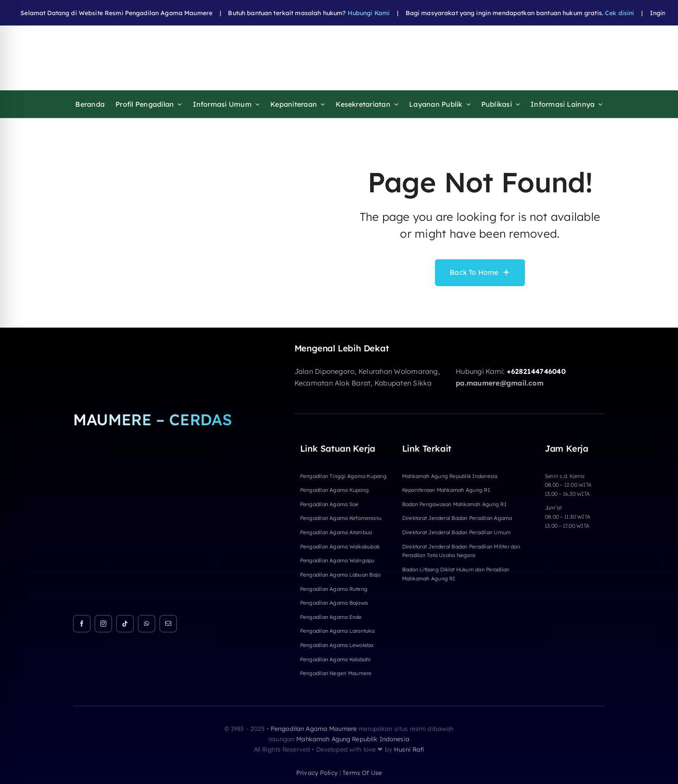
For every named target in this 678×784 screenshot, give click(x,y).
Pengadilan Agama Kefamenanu (341, 518)
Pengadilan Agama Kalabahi (336, 659)
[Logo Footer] (157, 347)
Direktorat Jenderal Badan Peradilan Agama (457, 518)
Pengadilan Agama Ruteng (334, 589)
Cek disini (600, 13)
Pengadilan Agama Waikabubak (340, 547)
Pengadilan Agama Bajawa (334, 603)
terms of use (362, 773)
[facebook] (82, 624)
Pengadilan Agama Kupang (335, 490)
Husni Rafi (409, 749)
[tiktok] (125, 624)
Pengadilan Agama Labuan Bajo (341, 575)
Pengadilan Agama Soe (329, 504)
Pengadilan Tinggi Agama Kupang (343, 476)
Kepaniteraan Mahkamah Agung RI (446, 490)
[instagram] (103, 624)
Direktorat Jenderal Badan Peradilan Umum (457, 532)
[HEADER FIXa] (269, 40)
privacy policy (317, 773)
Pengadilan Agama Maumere (314, 729)
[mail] (168, 624)
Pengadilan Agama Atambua (336, 532)
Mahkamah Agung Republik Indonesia (450, 476)
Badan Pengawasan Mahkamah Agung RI (454, 504)
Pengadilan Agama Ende (331, 617)
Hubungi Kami (349, 13)
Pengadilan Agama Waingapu (337, 560)
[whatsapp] (147, 624)
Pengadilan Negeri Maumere (336, 673)
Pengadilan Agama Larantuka (337, 631)
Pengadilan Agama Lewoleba (337, 645)
